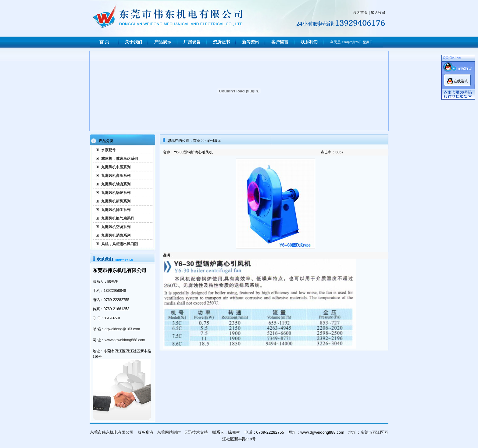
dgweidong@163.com (122, 329)
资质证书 (221, 42)
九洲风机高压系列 (116, 176)
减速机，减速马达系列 (120, 159)
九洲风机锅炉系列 (116, 193)
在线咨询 (461, 81)
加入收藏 (378, 13)
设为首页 (360, 13)
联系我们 (309, 42)
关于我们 (134, 42)
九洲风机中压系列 (116, 167)
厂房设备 (192, 42)
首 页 (104, 42)
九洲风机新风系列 (116, 201)
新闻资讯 (251, 42)
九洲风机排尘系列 (116, 210)
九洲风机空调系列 (116, 227)
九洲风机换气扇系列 (118, 218)
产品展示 (163, 42)
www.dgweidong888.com (125, 340)
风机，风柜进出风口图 (120, 244)
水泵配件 (109, 150)
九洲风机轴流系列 (116, 184)
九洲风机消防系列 (116, 235)
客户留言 (280, 42)
